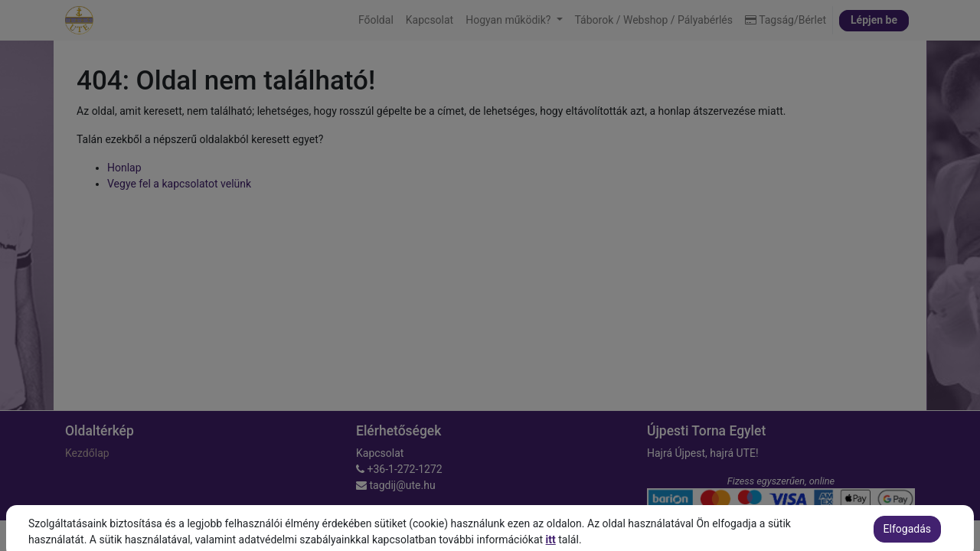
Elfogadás (907, 537)
